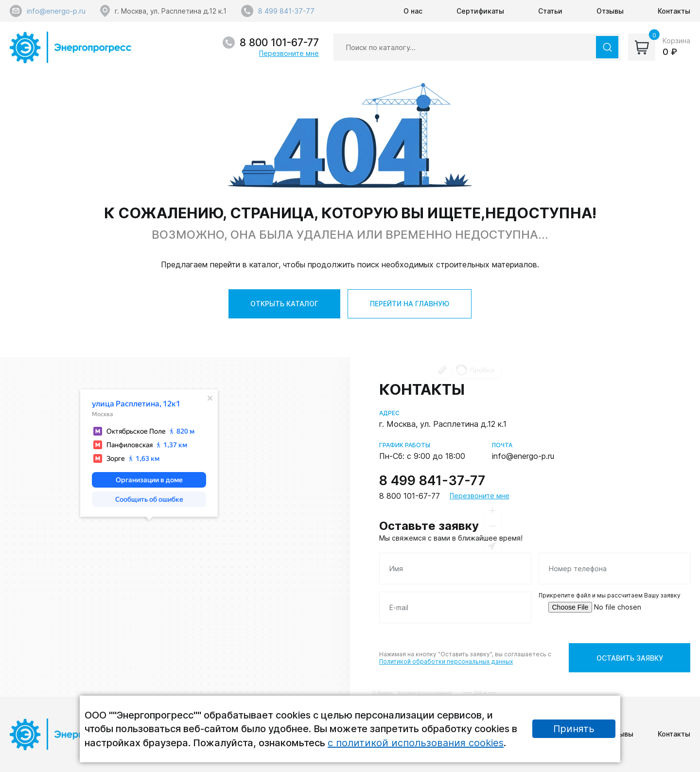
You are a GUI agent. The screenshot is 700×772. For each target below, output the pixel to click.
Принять (574, 729)
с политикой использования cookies (416, 743)
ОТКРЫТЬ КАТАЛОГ (284, 304)
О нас (413, 11)
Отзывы (610, 11)
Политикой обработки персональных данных (446, 661)
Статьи (550, 11)
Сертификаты (480, 11)
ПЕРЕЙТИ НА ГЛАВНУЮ (410, 304)
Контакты (674, 11)
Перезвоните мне (289, 53)
